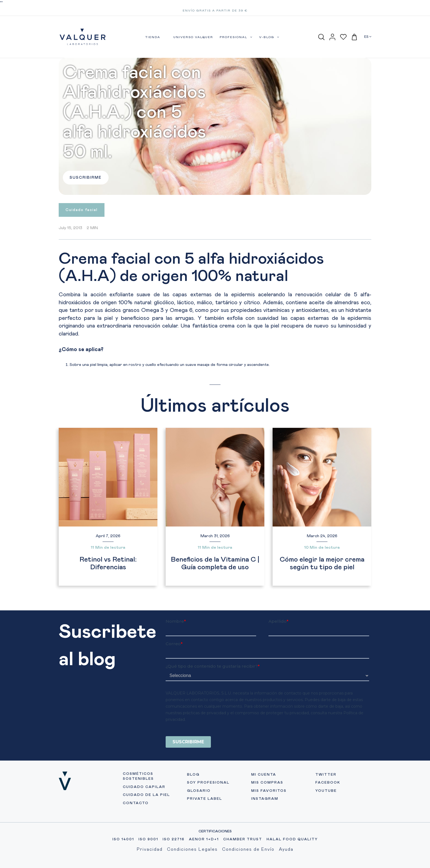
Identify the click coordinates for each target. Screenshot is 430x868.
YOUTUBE (326, 791)
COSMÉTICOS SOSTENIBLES (138, 776)
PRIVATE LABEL (205, 799)
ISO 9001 (148, 839)
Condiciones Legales (192, 849)
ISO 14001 (123, 839)
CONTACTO (136, 803)
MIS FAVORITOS (269, 791)
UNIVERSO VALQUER (193, 37)
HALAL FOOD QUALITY (292, 839)
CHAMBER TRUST (243, 839)
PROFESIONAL (236, 37)
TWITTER (326, 775)
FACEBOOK (328, 783)
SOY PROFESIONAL (208, 783)
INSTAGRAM (265, 799)
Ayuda (286, 849)
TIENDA (153, 37)
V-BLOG (269, 37)
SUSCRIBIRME (86, 178)
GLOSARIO (199, 791)
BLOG (193, 775)
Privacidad (150, 849)
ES (368, 37)
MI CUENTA (264, 775)
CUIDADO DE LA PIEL (146, 795)
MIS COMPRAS (267, 783)
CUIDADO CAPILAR (144, 787)
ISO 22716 (174, 839)
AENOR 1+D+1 (204, 839)
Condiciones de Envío (248, 849)
